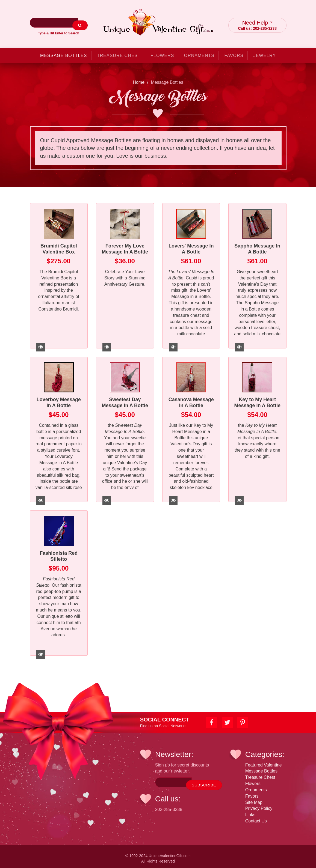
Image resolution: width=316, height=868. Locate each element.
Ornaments (199, 51)
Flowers (162, 51)
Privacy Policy (259, 804)
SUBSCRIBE (204, 781)
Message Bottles (64, 51)
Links (250, 811)
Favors (234, 51)
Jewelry (265, 51)
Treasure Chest (119, 51)
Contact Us (256, 817)
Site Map (254, 798)
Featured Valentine (264, 761)
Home (139, 78)
